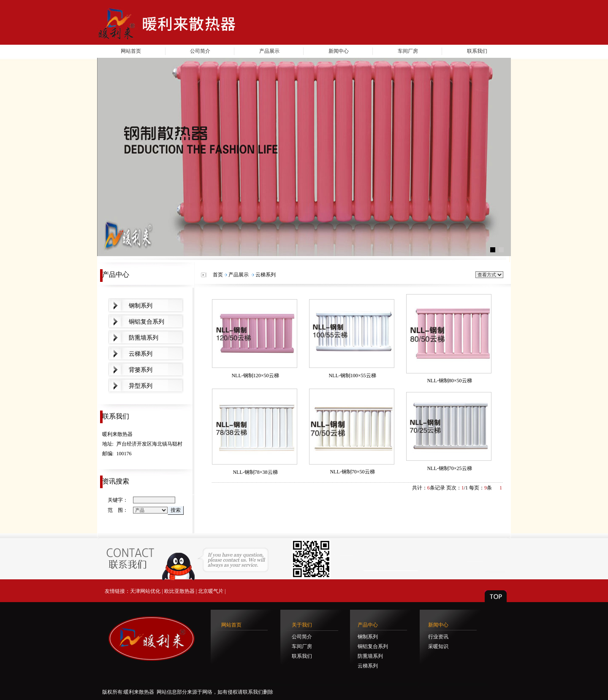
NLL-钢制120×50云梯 (255, 376)
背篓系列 (141, 370)
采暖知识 (438, 646)
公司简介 (200, 51)
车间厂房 (408, 51)
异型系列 (141, 386)
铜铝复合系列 (147, 322)
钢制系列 (141, 306)
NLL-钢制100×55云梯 (352, 376)
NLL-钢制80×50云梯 (449, 381)
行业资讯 (438, 637)
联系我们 (477, 51)
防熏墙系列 (144, 338)
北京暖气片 (211, 591)
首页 (218, 275)
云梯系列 (141, 354)
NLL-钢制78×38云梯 (255, 472)
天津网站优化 (145, 591)
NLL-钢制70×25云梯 (449, 468)
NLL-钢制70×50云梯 (352, 472)
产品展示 (269, 51)
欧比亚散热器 (179, 591)
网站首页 (131, 51)
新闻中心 (339, 51)
